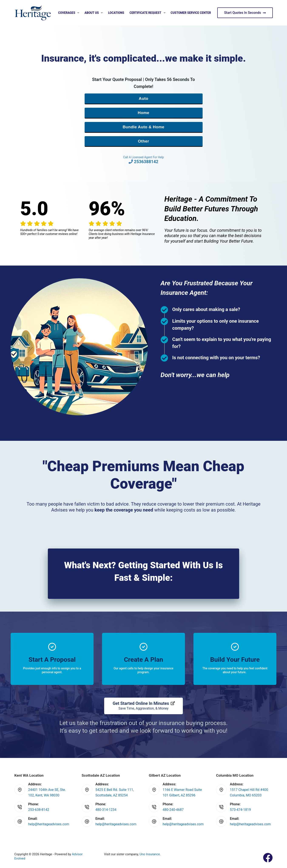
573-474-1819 (240, 810)
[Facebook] (268, 858)
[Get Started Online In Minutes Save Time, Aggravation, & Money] (143, 706)
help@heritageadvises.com (49, 824)
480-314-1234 (106, 810)
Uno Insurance (150, 854)
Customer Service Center (191, 13)
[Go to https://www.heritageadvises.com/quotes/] (52, 659)
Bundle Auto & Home (143, 127)
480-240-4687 (173, 810)
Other (144, 141)
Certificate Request (148, 13)
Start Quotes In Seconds (245, 13)
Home (143, 113)
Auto (144, 98)
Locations (116, 13)
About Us (94, 13)
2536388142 (146, 162)
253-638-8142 (39, 810)
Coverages (69, 13)
